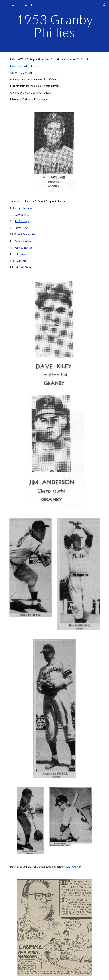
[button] (4, 5)
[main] (54, 26)
